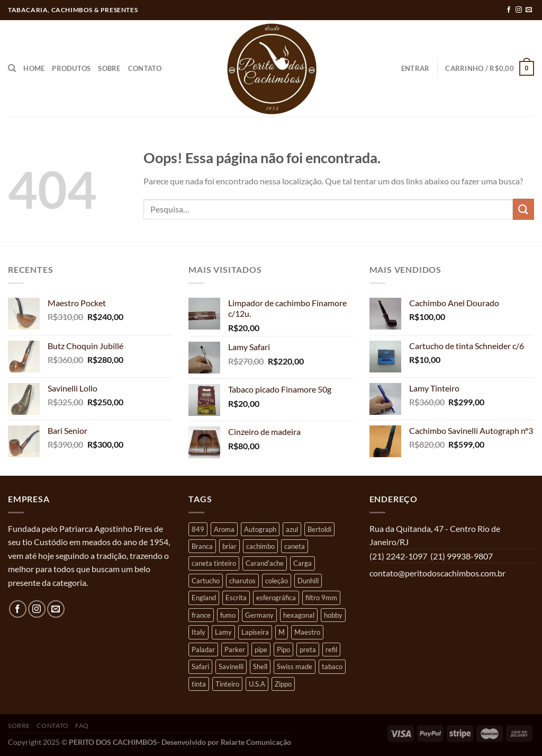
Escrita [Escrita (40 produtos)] (236, 598)
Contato (145, 68)
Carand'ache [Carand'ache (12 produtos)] (265, 563)
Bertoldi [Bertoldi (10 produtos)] (319, 529)
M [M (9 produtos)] (282, 632)
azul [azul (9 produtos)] (292, 529)
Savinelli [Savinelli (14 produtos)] (231, 666)
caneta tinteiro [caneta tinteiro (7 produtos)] (214, 563)
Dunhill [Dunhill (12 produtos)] (308, 581)
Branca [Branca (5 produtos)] (202, 546)
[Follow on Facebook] (509, 10)
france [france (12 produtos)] (201, 615)
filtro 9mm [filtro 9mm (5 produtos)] (321, 598)
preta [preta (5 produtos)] (308, 650)
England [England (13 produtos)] (204, 598)
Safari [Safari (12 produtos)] (200, 666)
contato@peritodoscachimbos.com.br (437, 573)
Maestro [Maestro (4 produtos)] (307, 632)
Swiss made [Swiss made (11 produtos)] (295, 666)
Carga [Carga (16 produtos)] (302, 563)
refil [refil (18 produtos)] (331, 650)
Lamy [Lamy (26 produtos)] (223, 632)
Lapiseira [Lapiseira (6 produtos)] (255, 632)
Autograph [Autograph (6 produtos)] (260, 529)
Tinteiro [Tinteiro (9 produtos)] (227, 684)
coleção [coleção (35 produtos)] (277, 581)
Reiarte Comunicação (256, 742)
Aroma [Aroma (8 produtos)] (224, 529)
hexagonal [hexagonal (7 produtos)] (299, 615)
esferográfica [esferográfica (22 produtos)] (276, 598)
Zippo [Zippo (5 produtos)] (283, 684)
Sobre (109, 68)
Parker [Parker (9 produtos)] (235, 650)
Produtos (71, 68)
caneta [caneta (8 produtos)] (295, 546)
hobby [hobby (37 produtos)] (333, 615)
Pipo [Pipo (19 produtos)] (283, 650)
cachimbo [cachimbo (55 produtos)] (260, 546)
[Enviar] (523, 209)
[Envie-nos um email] (529, 10)
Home (34, 68)
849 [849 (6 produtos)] (198, 529)
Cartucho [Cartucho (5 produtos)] (206, 581)
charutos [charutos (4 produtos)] (242, 581)
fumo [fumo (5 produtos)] (228, 615)
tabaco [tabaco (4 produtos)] (332, 666)
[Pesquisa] (12, 68)
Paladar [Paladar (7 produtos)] (203, 650)
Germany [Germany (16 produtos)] (259, 615)
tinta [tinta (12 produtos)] (199, 684)
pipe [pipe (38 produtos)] (261, 650)
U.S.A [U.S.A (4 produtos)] (257, 684)
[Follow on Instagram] (519, 10)
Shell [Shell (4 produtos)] (260, 666)
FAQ (82, 726)
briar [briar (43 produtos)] (229, 546)
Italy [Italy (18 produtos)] (198, 632)
